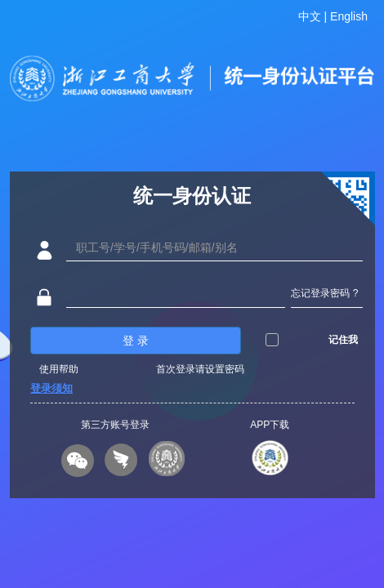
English (349, 16)
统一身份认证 (192, 196)
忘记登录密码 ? (324, 293)
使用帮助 (59, 369)
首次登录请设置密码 (200, 369)
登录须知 (51, 388)
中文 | (314, 16)
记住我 (343, 340)
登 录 (136, 341)
